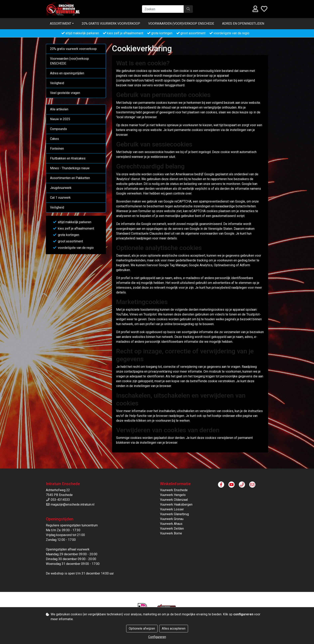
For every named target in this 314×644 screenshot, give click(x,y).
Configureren (157, 637)
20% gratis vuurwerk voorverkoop (111, 24)
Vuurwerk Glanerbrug (174, 514)
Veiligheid (57, 83)
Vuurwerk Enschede (174, 490)
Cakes (54, 139)
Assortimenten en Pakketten (70, 178)
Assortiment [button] (61, 24)
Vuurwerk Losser (172, 509)
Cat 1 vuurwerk (60, 198)
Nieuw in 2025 (60, 119)
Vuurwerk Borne (171, 533)
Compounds (58, 129)
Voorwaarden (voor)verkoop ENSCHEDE (181, 24)
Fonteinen (57, 149)
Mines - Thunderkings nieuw (70, 168)
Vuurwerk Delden (172, 529)
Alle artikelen (59, 109)
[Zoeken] (163, 9)
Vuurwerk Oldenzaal (174, 500)
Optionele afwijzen (142, 628)
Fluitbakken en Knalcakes (68, 158)
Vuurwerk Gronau (172, 519)
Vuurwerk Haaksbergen (176, 504)
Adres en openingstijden (243, 24)
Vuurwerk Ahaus (171, 524)
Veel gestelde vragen (65, 93)
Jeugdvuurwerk (61, 188)
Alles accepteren (174, 628)
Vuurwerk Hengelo (173, 495)
